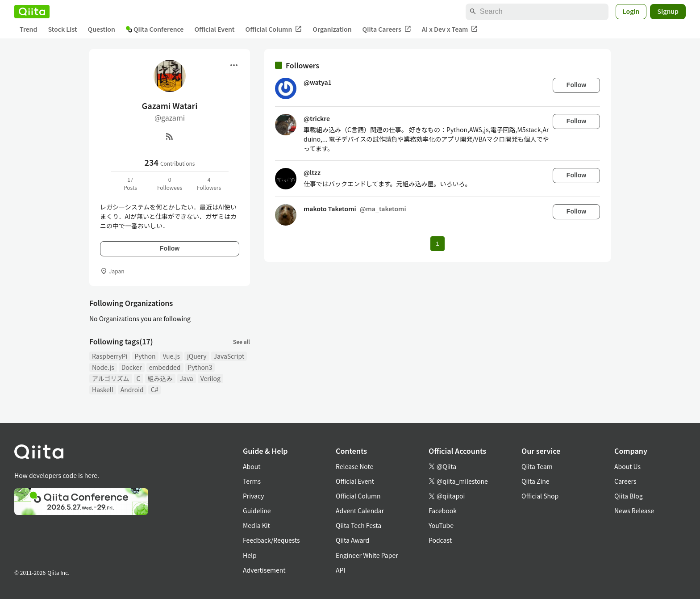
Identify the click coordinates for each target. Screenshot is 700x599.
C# (155, 390)
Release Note (354, 466)
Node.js (103, 367)
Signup (668, 11)
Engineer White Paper (367, 555)
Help (250, 555)
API (340, 570)
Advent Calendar (360, 511)
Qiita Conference (155, 29)
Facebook (443, 511)
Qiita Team (537, 466)
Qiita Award (352, 540)
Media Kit (256, 525)
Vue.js (171, 356)
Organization (332, 29)
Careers (625, 481)
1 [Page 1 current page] (437, 244)
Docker (132, 367)
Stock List (62, 29)
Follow (170, 248)
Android (132, 390)
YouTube (441, 525)
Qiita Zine (535, 481)
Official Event (214, 29)
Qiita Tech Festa (358, 525)
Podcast (440, 540)
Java (187, 378)
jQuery (197, 356)
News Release (634, 511)
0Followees (170, 183)
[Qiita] (32, 12)
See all (242, 341)
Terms (252, 481)
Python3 (200, 367)
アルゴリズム (111, 378)
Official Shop (540, 496)
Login (631, 11)
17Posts (130, 183)
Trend (28, 29)
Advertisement (264, 570)
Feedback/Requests (271, 540)
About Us (627, 466)
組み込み (160, 378)
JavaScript (229, 356)
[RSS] (170, 136)
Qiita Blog (629, 496)
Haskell (103, 390)
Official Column (274, 29)
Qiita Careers (387, 29)
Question (102, 29)
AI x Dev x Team (450, 29)
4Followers (209, 183)
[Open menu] (234, 65)
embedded (165, 367)
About (252, 466)
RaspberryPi (110, 356)
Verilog (210, 378)
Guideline (257, 511)
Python (145, 356)
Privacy (253, 496)
